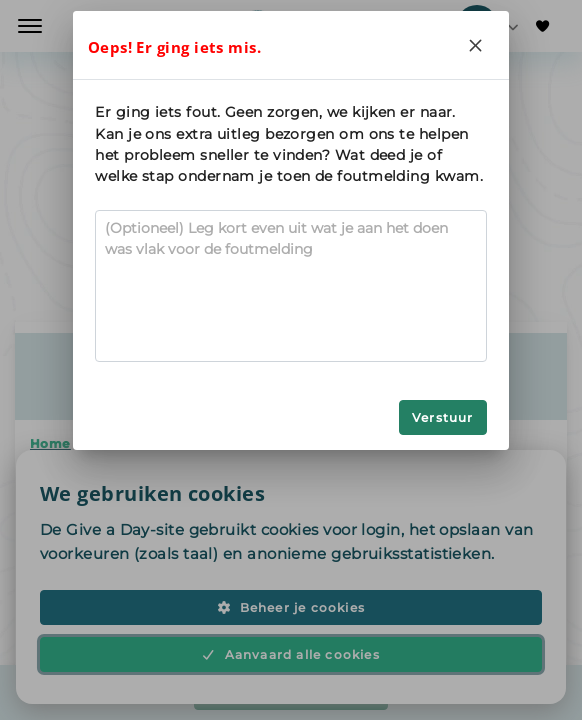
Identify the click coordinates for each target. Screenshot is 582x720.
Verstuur (443, 417)
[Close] (476, 45)
